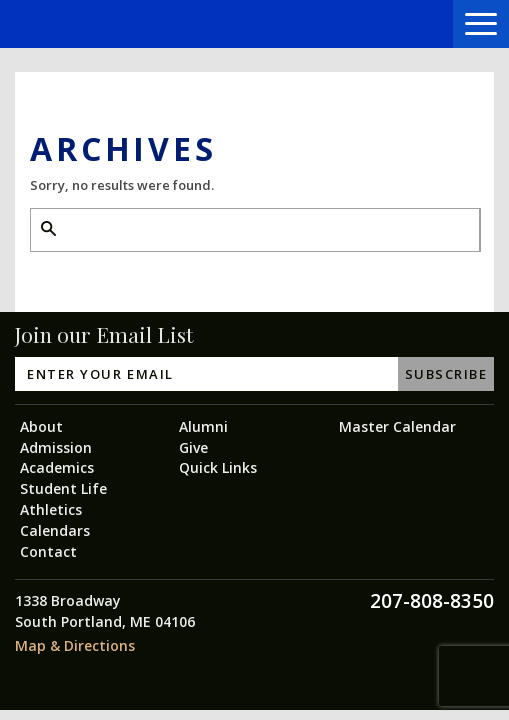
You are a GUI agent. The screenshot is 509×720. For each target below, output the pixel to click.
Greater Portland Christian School (87, 24)
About (41, 426)
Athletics (51, 509)
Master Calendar (397, 426)
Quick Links (218, 467)
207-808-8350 (432, 601)
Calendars (55, 530)
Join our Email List (104, 334)
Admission (56, 447)
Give (193, 447)
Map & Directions (75, 645)
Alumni (203, 426)
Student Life (63, 488)
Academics (57, 467)
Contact (48, 551)
